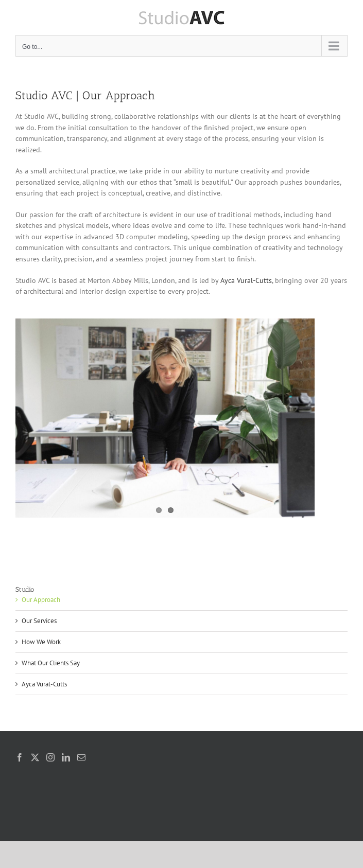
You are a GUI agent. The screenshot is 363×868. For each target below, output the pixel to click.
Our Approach (41, 600)
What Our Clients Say (51, 663)
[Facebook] (20, 757)
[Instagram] (50, 757)
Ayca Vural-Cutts (246, 280)
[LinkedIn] (66, 757)
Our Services (39, 621)
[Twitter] (35, 757)
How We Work (41, 642)
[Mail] (81, 757)
